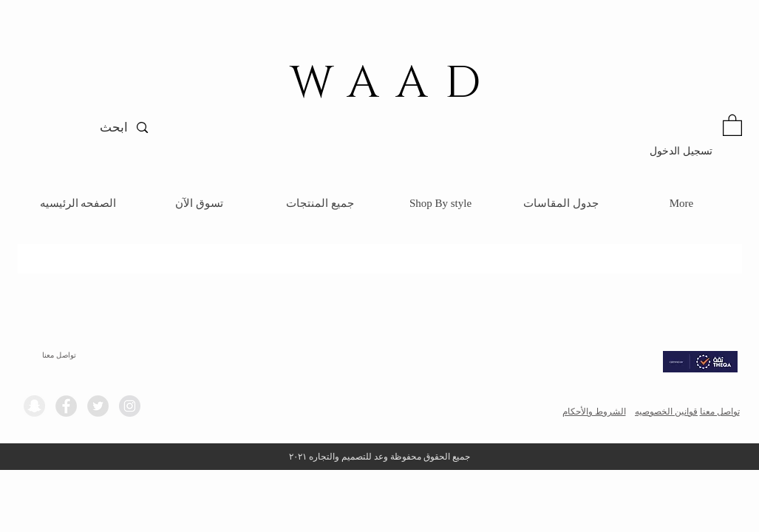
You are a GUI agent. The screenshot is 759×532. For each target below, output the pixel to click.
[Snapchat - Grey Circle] (34, 406)
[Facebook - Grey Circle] (66, 406)
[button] (732, 125)
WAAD (394, 83)
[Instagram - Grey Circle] (130, 406)
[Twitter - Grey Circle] (98, 406)
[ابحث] (89, 128)
